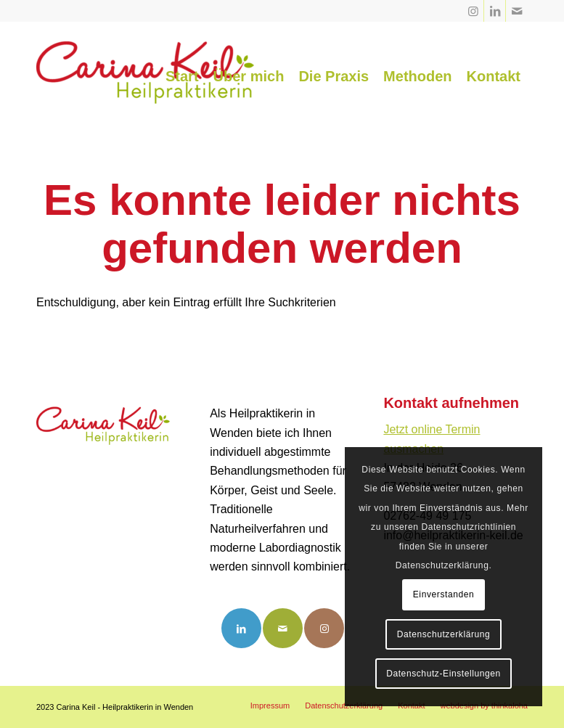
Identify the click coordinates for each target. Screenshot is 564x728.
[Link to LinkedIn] (241, 628)
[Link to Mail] (283, 628)
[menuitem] (182, 76)
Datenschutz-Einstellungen (444, 674)
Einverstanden (444, 594)
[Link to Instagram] (324, 628)
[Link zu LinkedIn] (495, 11)
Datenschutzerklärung (444, 634)
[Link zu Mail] (517, 11)
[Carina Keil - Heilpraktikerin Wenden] (145, 76)
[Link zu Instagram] (473, 11)
